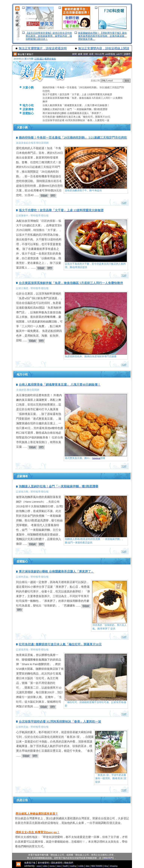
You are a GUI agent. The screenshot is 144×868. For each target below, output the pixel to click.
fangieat (96, 458)
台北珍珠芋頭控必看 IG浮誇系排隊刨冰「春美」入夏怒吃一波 (76, 120)
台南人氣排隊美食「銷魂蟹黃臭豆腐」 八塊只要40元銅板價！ (76, 105)
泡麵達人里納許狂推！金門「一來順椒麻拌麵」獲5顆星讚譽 (75, 109)
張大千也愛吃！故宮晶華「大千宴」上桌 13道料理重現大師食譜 (77, 94)
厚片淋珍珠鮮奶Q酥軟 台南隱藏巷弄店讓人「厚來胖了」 (73, 113)
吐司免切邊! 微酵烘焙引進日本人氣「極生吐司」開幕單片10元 (76, 117)
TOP (124, 203)
